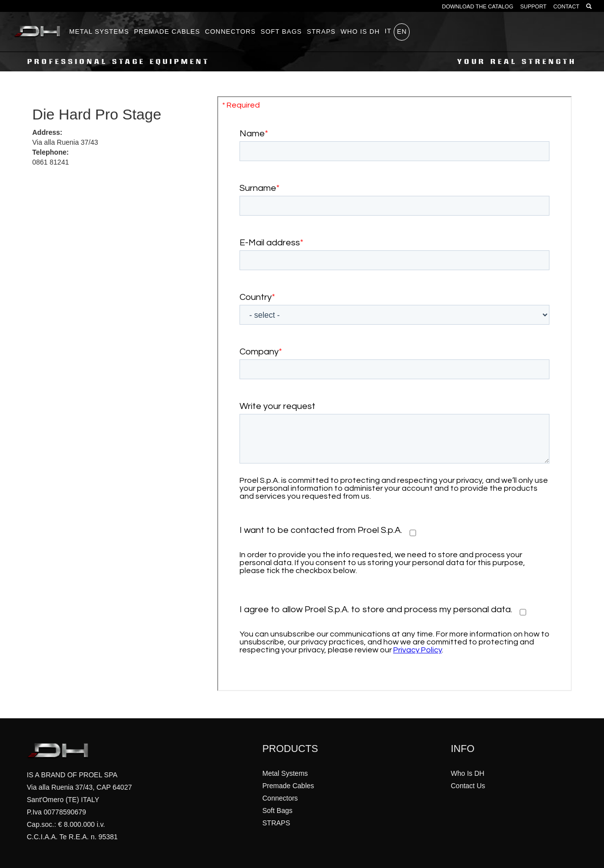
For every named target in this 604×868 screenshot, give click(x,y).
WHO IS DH (360, 31)
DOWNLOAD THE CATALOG (478, 6)
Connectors (230, 31)
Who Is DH (468, 773)
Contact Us (468, 786)
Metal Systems (99, 31)
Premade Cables (167, 31)
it (388, 31)
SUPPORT (533, 6)
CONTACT (566, 6)
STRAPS (321, 31)
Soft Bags (281, 31)
